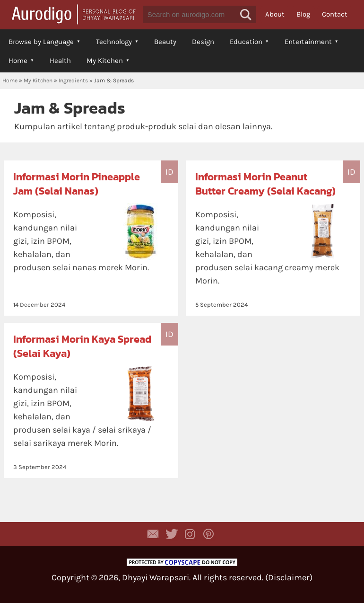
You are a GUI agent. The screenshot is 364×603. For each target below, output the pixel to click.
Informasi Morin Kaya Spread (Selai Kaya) (82, 346)
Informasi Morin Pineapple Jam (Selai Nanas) (77, 184)
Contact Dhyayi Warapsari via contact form (153, 534)
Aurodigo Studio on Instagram (190, 534)
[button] (246, 15)
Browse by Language (41, 42)
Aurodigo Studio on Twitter (172, 534)
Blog (303, 14)
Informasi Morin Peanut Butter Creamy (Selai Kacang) (265, 184)
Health (60, 61)
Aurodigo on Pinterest (208, 534)
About (275, 14)
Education (246, 42)
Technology (114, 42)
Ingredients (73, 80)
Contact (335, 14)
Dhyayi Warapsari (156, 577)
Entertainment (308, 42)
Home (18, 61)
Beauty (165, 42)
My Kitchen (105, 61)
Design (203, 42)
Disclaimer (289, 577)
